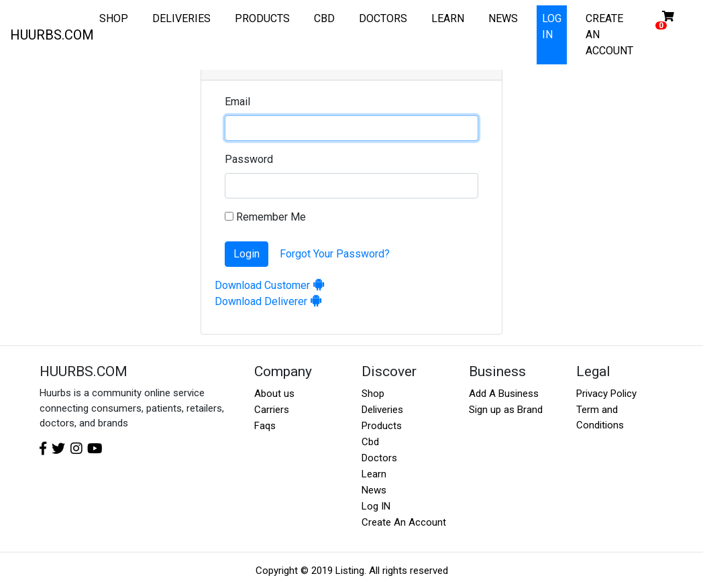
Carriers (272, 410)
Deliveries (382, 410)
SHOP (114, 18)
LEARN (448, 18)
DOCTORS (383, 18)
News (374, 490)
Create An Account (404, 522)
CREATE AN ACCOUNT (609, 35)
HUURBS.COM (52, 35)
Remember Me (265, 217)
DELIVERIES (181, 18)
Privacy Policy (606, 394)
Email (237, 102)
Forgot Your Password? (335, 254)
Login (247, 254)
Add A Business (504, 394)
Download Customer (270, 285)
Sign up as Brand (506, 410)
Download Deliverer (269, 301)
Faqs (265, 426)
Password (249, 159)
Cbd (370, 442)
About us (274, 394)
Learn (374, 474)
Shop (373, 394)
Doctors (379, 458)
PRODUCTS (262, 18)
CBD (324, 18)
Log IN (376, 506)
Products (382, 426)
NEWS (503, 18)
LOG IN (552, 26)
